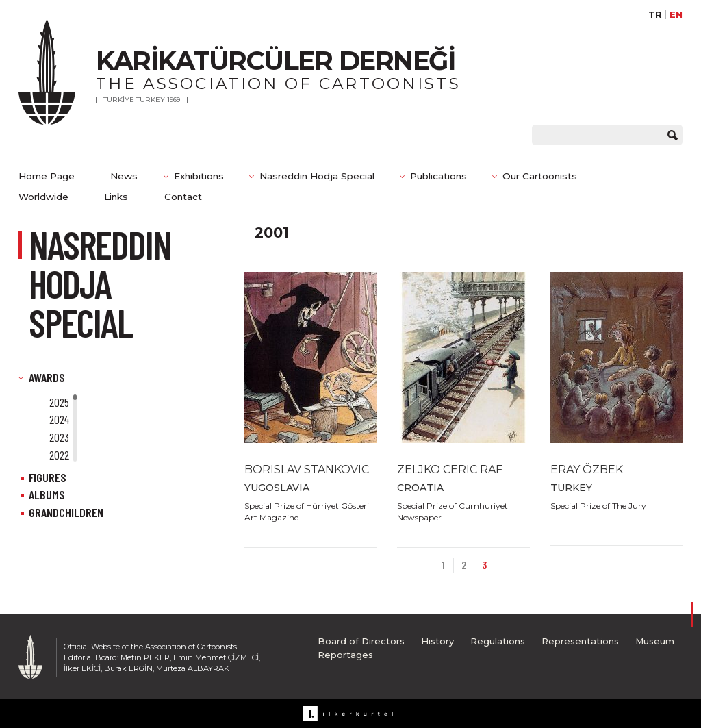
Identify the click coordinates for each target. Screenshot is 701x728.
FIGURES (48, 477)
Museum (655, 641)
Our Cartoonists (540, 176)
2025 (59, 402)
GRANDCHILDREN (66, 512)
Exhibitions (199, 176)
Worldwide (43, 197)
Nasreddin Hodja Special (317, 176)
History (437, 641)
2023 (59, 437)
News (124, 176)
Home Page (47, 176)
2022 (59, 455)
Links (116, 197)
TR (655, 15)
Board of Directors (361, 641)
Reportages (345, 655)
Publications (438, 176)
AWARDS (47, 377)
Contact (183, 197)
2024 (59, 419)
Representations (580, 641)
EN (676, 15)
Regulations (498, 641)
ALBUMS (47, 494)
